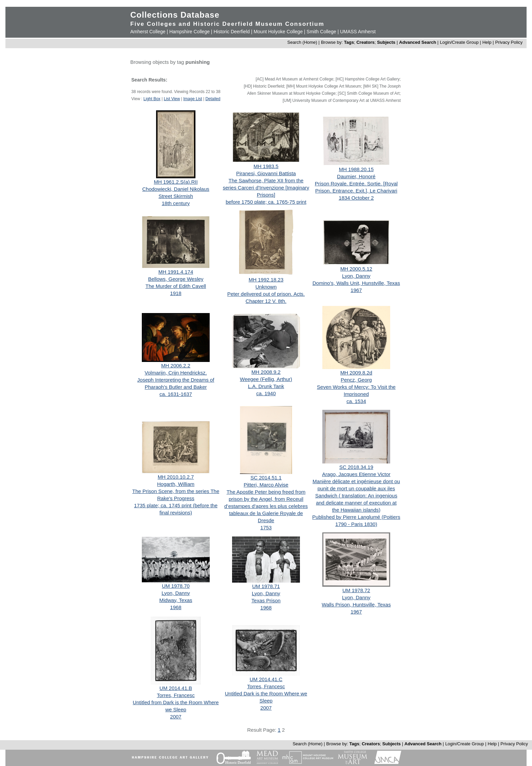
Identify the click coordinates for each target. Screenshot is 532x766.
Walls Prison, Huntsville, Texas (356, 605)
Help (487, 42)
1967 (356, 290)
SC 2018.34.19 (356, 467)
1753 (266, 527)
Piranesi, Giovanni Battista (266, 173)
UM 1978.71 (266, 586)
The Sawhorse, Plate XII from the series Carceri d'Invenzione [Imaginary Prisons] (266, 188)
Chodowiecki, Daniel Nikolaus (176, 189)
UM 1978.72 (356, 590)
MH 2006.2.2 (176, 366)
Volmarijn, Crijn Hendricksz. (176, 373)
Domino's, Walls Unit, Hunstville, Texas (356, 283)
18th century (176, 203)
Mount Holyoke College (278, 32)
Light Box (152, 99)
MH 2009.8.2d (356, 373)
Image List (193, 99)
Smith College (321, 32)
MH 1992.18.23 (266, 280)
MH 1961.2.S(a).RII (176, 182)
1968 (176, 607)
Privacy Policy (509, 42)
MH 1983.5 (266, 166)
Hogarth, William (176, 484)
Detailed (213, 99)
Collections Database (175, 15)
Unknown (266, 287)
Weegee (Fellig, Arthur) (266, 379)
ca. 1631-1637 (176, 394)
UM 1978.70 (176, 586)
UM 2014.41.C (266, 679)
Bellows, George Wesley (176, 279)
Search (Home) (302, 42)
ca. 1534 (356, 401)
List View (172, 99)
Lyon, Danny (356, 276)
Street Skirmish (176, 196)
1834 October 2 (356, 198)
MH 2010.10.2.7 (176, 477)
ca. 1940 (266, 393)
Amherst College (148, 32)
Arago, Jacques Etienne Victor (356, 474)
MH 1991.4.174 (176, 272)
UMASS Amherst (358, 32)
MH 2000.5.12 (356, 269)
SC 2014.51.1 (266, 478)
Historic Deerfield (232, 32)
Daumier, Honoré (356, 176)
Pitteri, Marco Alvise (266, 485)
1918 (176, 293)
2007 (176, 717)
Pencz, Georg (356, 380)
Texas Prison (266, 600)
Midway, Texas (176, 600)
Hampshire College (189, 32)
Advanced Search (417, 42)
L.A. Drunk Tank (266, 386)
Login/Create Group (460, 42)
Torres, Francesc (176, 695)
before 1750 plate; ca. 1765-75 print (266, 202)
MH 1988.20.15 (356, 169)
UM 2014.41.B (176, 688)
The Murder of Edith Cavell (176, 286)
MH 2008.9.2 (266, 372)
